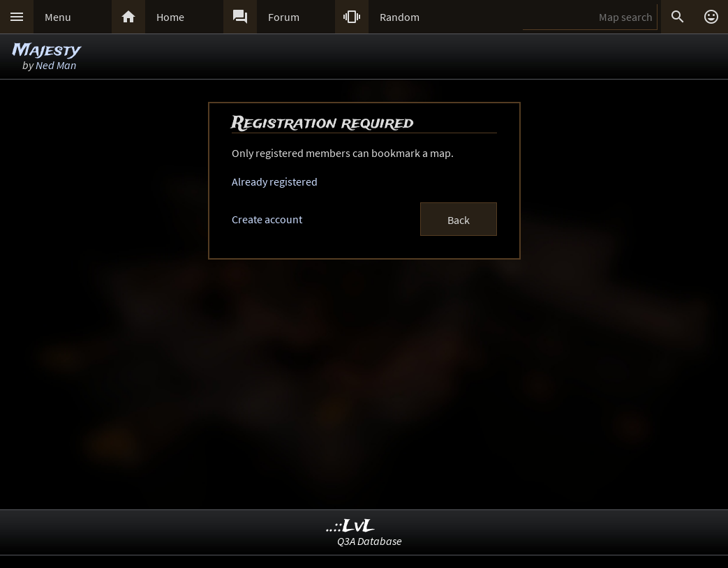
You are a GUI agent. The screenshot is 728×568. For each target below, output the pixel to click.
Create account (267, 219)
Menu (58, 17)
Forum (284, 17)
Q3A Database (370, 541)
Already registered (275, 181)
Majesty (46, 51)
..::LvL (351, 526)
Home (170, 17)
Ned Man (56, 65)
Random (400, 17)
